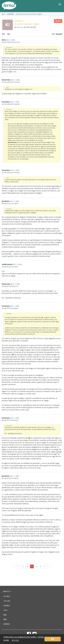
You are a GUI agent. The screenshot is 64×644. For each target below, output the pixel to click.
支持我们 (7, 606)
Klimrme (20, 27)
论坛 (3, 14)
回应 (58, 21)
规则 (5, 619)
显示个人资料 (11, 40)
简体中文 (7, 591)
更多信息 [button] (15, 640)
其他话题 (10, 14)
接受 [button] (53, 639)
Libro (5, 610)
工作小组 (7, 601)
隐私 (5, 615)
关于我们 (7, 596)
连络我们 (7, 624)
